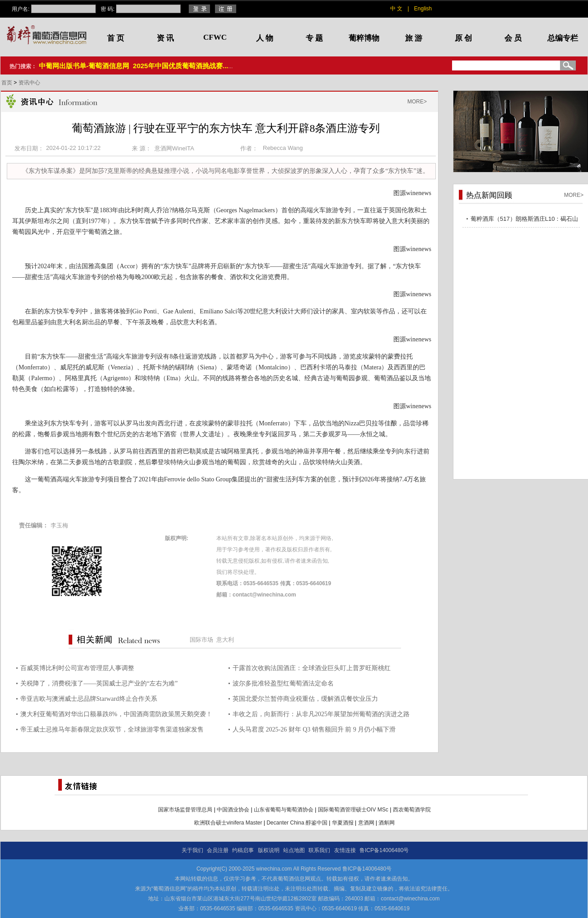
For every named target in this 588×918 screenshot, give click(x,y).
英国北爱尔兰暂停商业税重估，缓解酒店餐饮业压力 (305, 699)
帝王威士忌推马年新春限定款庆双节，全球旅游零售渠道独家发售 (112, 729)
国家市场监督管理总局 (185, 810)
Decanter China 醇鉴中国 (297, 823)
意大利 (225, 640)
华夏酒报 (343, 823)
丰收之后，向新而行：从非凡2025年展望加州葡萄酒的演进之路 (321, 714)
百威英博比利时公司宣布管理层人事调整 (77, 668)
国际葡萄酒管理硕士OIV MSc (353, 810)
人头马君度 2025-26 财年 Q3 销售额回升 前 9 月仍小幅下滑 (314, 729)
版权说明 (269, 850)
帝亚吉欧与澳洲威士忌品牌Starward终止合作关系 (89, 699)
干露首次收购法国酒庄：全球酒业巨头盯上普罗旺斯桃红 (312, 668)
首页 (7, 83)
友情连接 (345, 850)
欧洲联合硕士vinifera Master (228, 823)
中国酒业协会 (233, 810)
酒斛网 (387, 823)
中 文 (396, 9)
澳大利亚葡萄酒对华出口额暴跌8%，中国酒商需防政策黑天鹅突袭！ (116, 714)
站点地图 (294, 850)
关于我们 (192, 850)
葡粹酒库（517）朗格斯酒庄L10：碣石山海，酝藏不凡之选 (524, 220)
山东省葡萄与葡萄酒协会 (284, 810)
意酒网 (366, 823)
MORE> (417, 102)
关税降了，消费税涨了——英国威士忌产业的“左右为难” (99, 683)
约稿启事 (243, 850)
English (423, 9)
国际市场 (201, 640)
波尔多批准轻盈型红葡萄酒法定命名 (283, 683)
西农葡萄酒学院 (412, 810)
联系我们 (319, 850)
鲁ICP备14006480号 (384, 850)
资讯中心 (29, 83)
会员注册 (218, 850)
